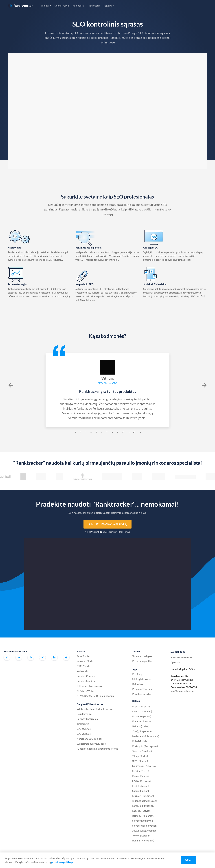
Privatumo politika (142, 661)
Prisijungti (171, 5)
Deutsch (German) (142, 711)
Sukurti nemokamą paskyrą (107, 524)
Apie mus (176, 662)
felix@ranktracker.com (182, 691)
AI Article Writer (86, 691)
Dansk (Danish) (140, 776)
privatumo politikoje (62, 862)
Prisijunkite (96, 532)
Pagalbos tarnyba (142, 694)
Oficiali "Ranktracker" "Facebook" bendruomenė (31, 657)
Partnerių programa (87, 719)
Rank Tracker (84, 656)
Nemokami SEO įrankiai (89, 739)
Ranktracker (20, 6)
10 (123, 432)
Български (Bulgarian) (144, 766)
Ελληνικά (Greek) (142, 781)
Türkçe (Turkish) (141, 756)
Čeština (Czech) (141, 771)
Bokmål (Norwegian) (143, 840)
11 (128, 432)
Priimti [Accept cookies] (188, 860)
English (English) (141, 706)
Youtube (19, 657)
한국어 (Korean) (141, 835)
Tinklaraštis (94, 6)
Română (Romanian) (143, 816)
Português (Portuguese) (145, 746)
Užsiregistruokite (194, 5)
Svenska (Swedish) (142, 751)
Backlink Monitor (86, 681)
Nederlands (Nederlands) (146, 736)
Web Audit (82, 671)
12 (134, 432)
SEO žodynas (84, 729)
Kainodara (78, 6)
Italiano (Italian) (141, 726)
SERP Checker (84, 666)
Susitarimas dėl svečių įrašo (91, 744)
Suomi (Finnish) (141, 791)
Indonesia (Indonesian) (145, 801)
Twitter (42, 657)
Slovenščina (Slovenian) (145, 826)
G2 (66, 657)
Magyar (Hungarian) (143, 796)
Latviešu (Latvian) (142, 811)
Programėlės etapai (143, 689)
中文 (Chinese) (140, 761)
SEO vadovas (84, 734)
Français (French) (142, 721)
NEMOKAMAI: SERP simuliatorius (95, 696)
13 (140, 432)
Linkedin (54, 657)
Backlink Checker (86, 676)
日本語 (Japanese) (142, 731)
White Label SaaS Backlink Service (95, 709)
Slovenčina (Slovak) (143, 821)
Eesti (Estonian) (141, 786)
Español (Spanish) (142, 716)
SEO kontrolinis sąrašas (89, 686)
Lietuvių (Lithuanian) (143, 806)
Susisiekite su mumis (181, 657)
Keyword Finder (85, 661)
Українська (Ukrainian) (145, 831)
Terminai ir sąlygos (142, 656)
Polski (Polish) (140, 741)
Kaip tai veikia (61, 6)
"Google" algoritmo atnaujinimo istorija (97, 749)
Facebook (7, 657)
